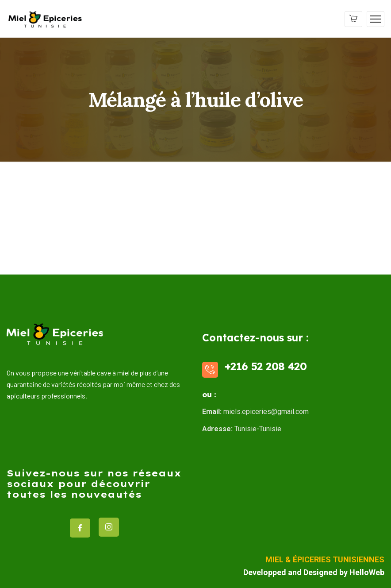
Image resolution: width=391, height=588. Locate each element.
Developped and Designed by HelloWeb (314, 572)
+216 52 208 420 (265, 366)
